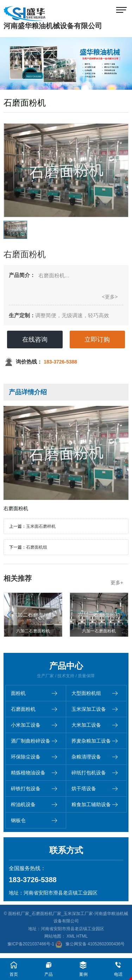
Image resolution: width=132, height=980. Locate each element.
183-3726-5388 (60, 362)
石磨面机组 (37, 547)
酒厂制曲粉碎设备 (34, 741)
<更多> (110, 297)
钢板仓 (34, 820)
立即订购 (97, 340)
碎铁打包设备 (34, 789)
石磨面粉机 (34, 709)
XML (71, 936)
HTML (82, 936)
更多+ (117, 583)
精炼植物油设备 (34, 773)
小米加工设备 (34, 725)
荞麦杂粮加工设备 (95, 741)
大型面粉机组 (95, 693)
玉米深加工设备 (95, 709)
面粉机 (34, 693)
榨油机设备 (34, 804)
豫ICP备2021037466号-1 (31, 944)
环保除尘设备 (34, 757)
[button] (123, 615)
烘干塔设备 (95, 789)
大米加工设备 (95, 725)
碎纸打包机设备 (95, 773)
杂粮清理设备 (95, 757)
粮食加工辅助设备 (95, 804)
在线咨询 (35, 340)
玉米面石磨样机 (41, 526)
